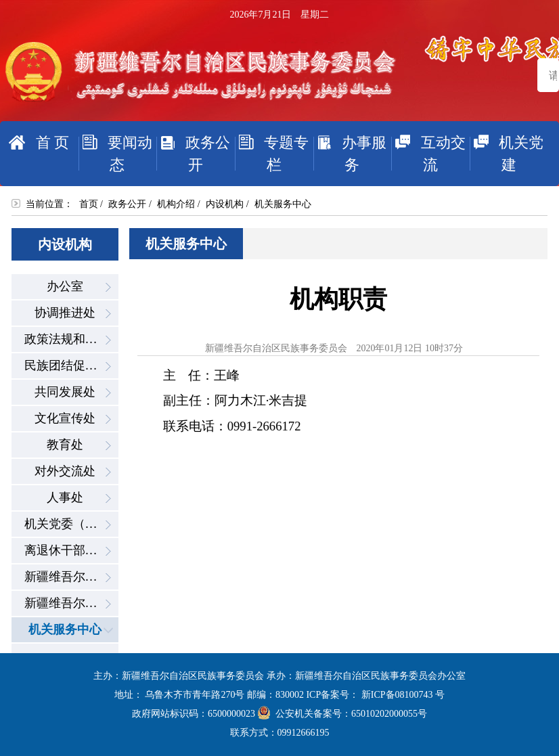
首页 (89, 204)
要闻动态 (116, 154)
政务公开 (193, 154)
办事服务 (350, 154)
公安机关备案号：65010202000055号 (343, 714)
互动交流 (428, 154)
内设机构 (225, 204)
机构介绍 (176, 204)
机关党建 (507, 154)
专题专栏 (272, 154)
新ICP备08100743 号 (403, 695)
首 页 (39, 142)
